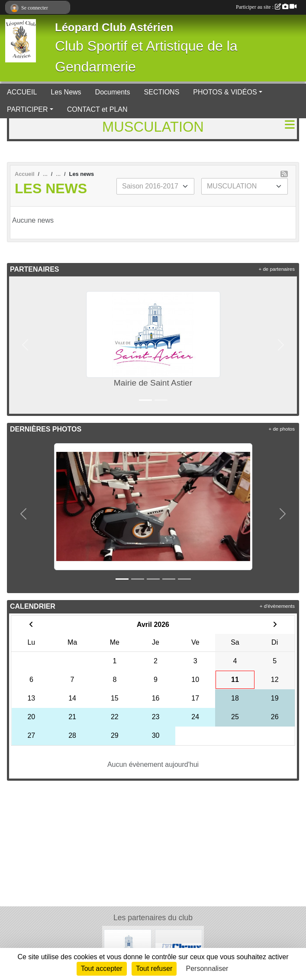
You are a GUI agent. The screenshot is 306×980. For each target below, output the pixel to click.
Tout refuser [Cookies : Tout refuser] (154, 969)
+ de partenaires (277, 269)
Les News (66, 92)
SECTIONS (162, 92)
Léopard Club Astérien (114, 27)
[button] (25, 345)
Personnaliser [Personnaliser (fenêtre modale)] (207, 969)
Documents (113, 92)
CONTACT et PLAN (97, 109)
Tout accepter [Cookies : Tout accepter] (102, 969)
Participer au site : (266, 7)
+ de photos (282, 429)
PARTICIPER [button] (27, 109)
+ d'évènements (277, 606)
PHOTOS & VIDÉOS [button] (225, 92)
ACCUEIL (22, 92)
